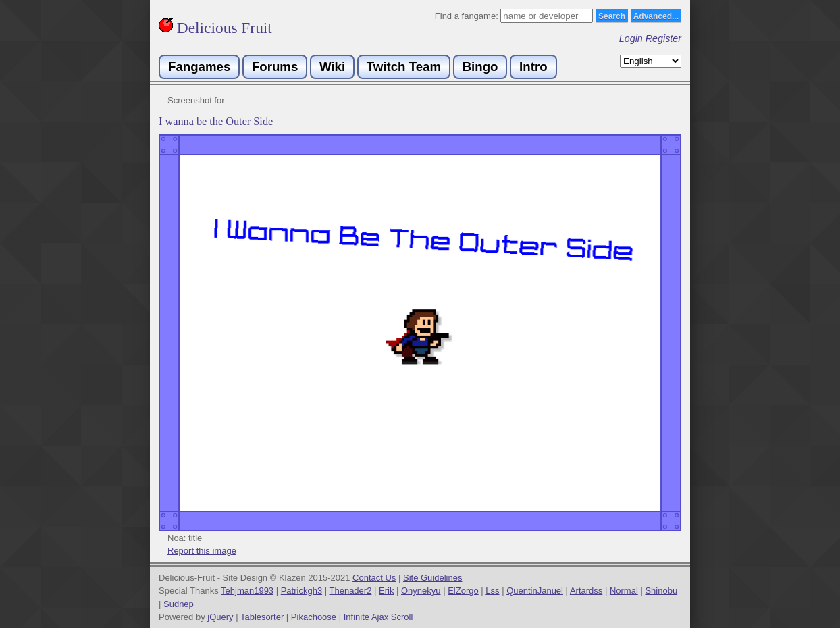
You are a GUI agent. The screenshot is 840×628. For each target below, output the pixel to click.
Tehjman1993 (247, 591)
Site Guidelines (432, 578)
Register (663, 38)
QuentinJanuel (535, 591)
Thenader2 (351, 591)
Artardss (586, 591)
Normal (624, 591)
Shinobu (661, 591)
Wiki (332, 67)
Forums (275, 67)
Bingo (480, 67)
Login (631, 38)
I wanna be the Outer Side (216, 122)
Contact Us (374, 578)
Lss (492, 591)
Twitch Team (404, 67)
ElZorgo (463, 591)
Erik (386, 591)
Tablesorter (262, 617)
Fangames (199, 67)
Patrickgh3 (301, 591)
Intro (533, 67)
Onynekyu (421, 591)
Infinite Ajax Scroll (378, 617)
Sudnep (179, 604)
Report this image (202, 551)
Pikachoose (314, 617)
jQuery (220, 617)
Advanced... (656, 16)
